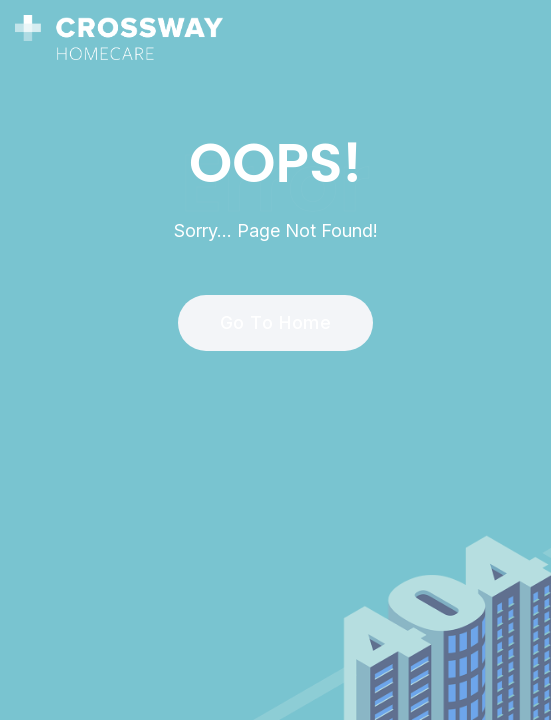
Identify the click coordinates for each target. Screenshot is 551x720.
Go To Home (264, 322)
